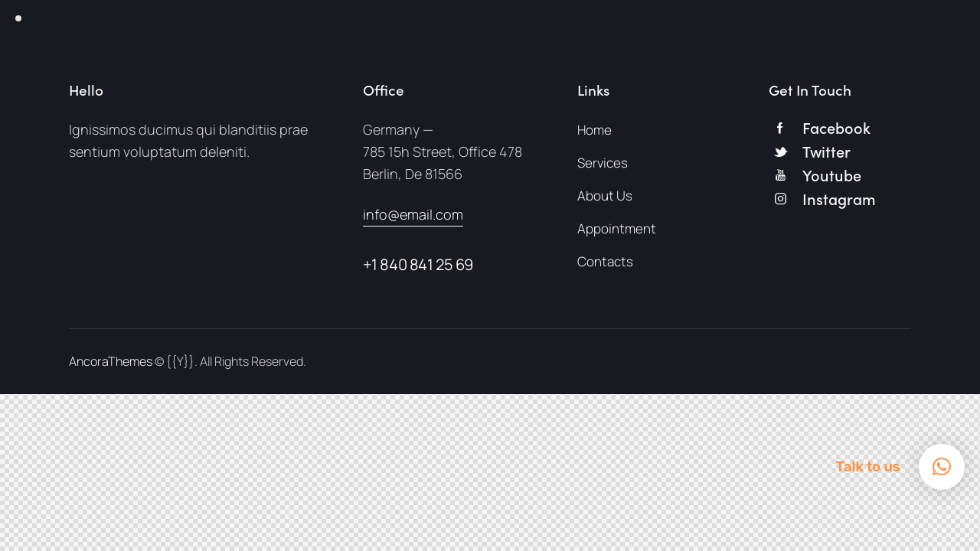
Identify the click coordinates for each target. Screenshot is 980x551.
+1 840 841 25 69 (418, 264)
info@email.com (413, 214)
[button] (942, 467)
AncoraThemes (111, 361)
